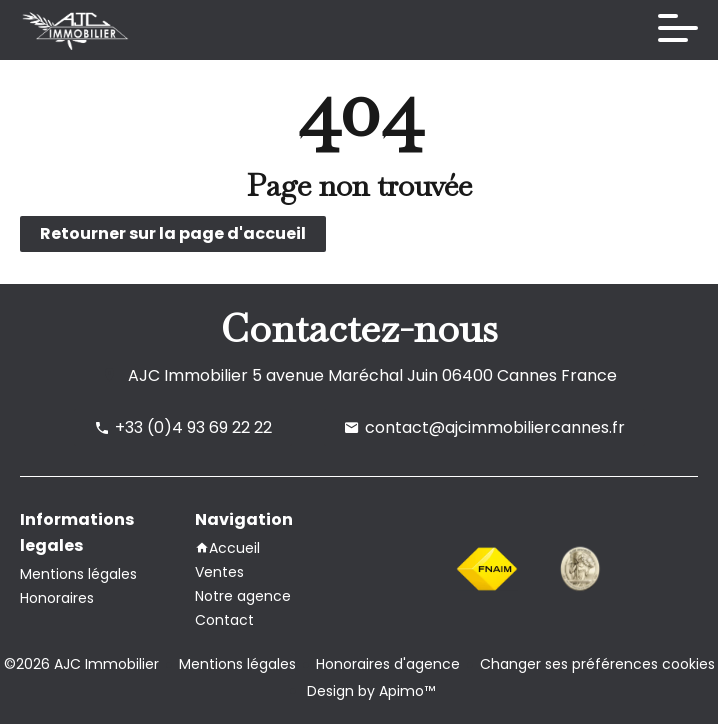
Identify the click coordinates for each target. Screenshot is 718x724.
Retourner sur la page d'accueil (173, 233)
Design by (369, 691)
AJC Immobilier (188, 375)
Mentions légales (237, 664)
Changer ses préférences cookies (597, 664)
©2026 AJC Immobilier (81, 664)
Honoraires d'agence (388, 664)
